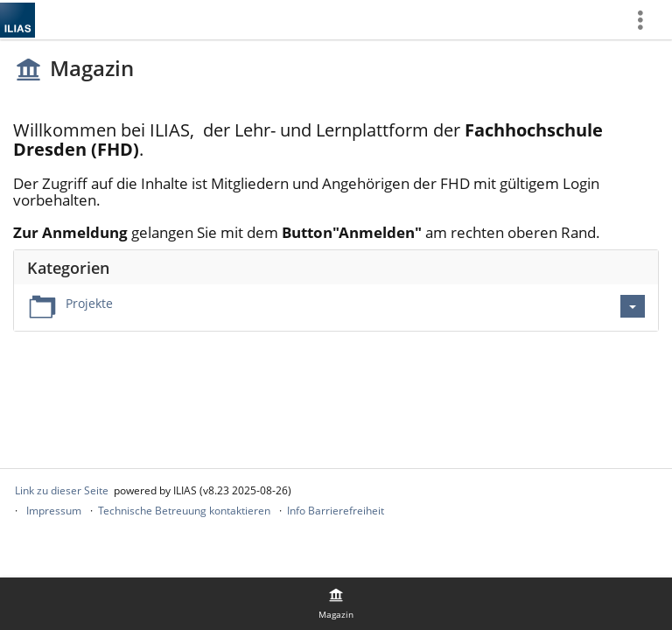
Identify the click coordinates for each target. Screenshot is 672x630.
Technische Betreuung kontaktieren (184, 511)
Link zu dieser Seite (62, 490)
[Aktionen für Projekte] (633, 306)
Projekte (89, 303)
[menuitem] (647, 20)
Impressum (54, 511)
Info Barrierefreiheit (336, 511)
